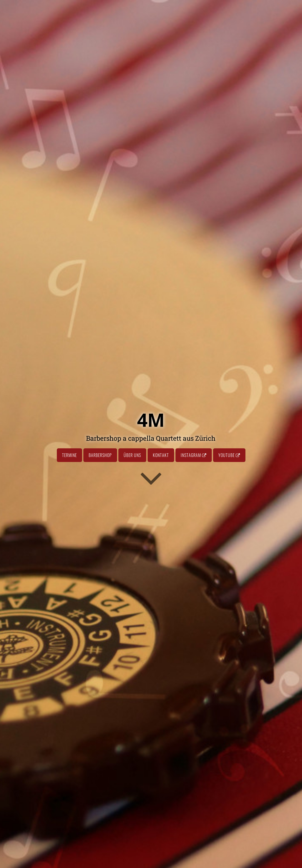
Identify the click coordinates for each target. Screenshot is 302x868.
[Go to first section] (151, 478)
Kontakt (161, 455)
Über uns (132, 455)
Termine (69, 455)
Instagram (194, 455)
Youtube (229, 455)
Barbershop (100, 455)
